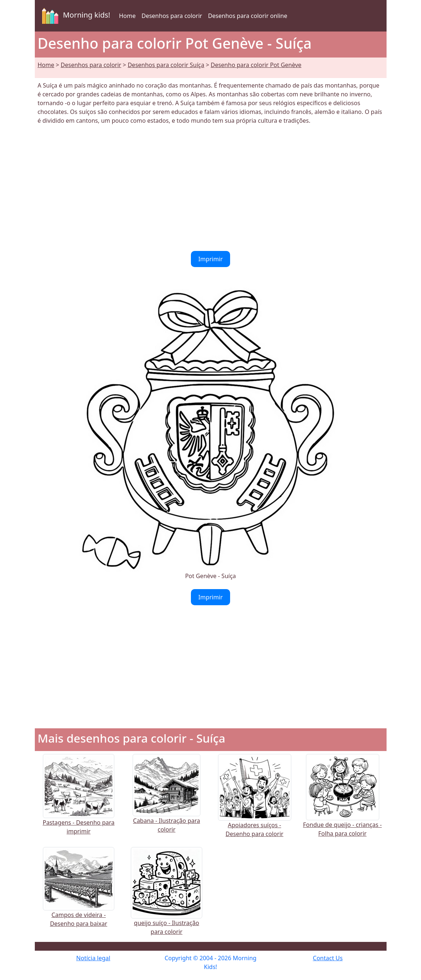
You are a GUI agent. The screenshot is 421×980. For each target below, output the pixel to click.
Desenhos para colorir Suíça (166, 65)
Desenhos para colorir (172, 16)
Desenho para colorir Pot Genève (256, 65)
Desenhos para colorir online (248, 16)
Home (128, 16)
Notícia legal (93, 958)
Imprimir (210, 259)
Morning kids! (75, 16)
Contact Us (328, 958)
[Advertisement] (211, 188)
